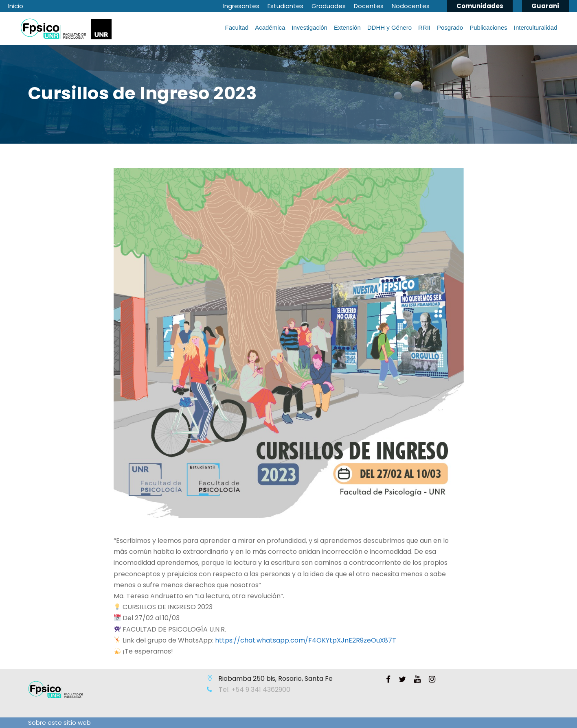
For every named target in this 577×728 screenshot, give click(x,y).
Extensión (347, 27)
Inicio (16, 6)
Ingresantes (241, 6)
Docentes (369, 6)
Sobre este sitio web (59, 723)
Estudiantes (285, 6)
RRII (424, 27)
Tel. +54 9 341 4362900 (254, 690)
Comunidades (480, 6)
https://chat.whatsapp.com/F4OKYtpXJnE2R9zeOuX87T (306, 640)
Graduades (329, 6)
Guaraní (545, 6)
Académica (270, 27)
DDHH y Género (389, 27)
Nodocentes (411, 6)
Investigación (309, 27)
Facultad (237, 27)
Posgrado (450, 27)
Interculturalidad (536, 27)
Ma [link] (118, 596)
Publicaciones (488, 27)
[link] (306, 640)
